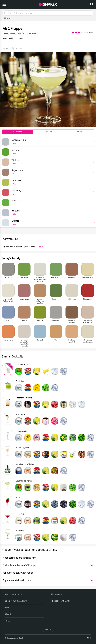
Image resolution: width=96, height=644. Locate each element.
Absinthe (52, 152)
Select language (61, 601)
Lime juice (52, 182)
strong (5, 34)
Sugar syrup (52, 172)
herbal (12, 34)
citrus (19, 34)
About (8, 614)
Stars (8, 608)
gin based (32, 34)
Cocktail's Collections (16, 601)
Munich (20, 38)
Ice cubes (52, 212)
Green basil (52, 202)
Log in (48, 629)
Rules (8, 621)
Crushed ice (52, 222)
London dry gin (52, 142)
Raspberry (52, 192)
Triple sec (52, 162)
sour (25, 34)
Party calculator (14, 594)
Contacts (57, 594)
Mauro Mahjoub (9, 38)
